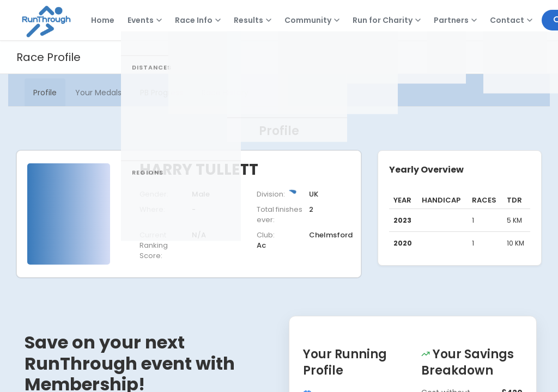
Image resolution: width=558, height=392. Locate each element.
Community (312, 20)
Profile (45, 93)
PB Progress (162, 93)
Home (103, 20)
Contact (511, 20)
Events (145, 20)
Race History (225, 93)
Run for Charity (387, 20)
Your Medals (98, 93)
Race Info (198, 20)
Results (253, 20)
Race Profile (48, 57)
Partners (455, 20)
